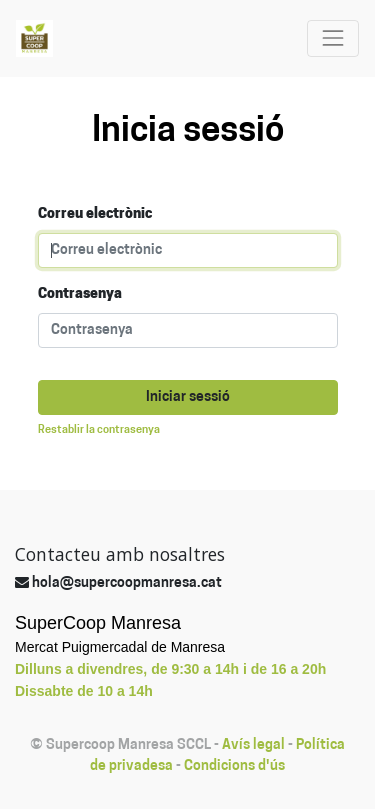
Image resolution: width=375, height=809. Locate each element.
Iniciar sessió (188, 397)
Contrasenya (80, 294)
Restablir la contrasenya (99, 430)
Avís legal (253, 745)
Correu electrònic (95, 214)
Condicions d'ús (234, 766)
